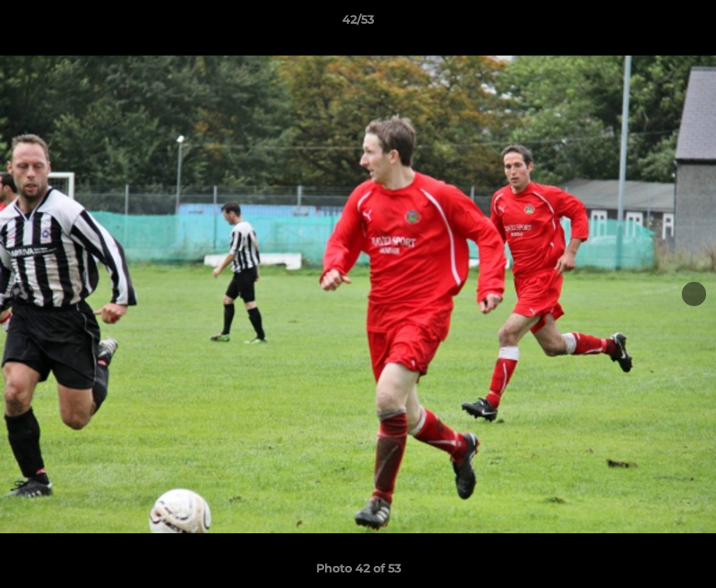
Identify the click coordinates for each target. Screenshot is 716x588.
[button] (687, 24)
